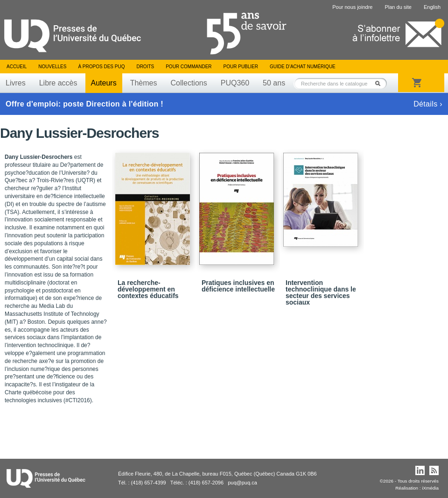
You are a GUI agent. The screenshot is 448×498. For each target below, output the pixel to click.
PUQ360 (235, 83)
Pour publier (241, 67)
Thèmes (144, 83)
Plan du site (398, 7)
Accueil (17, 67)
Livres (16, 83)
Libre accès (58, 83)
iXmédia (430, 488)
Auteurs (104, 83)
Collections (189, 83)
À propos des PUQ (101, 67)
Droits (145, 67)
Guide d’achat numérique (303, 67)
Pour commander (189, 67)
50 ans (274, 83)
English (432, 7)
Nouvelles (52, 67)
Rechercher (380, 83)
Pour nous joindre (352, 7)
